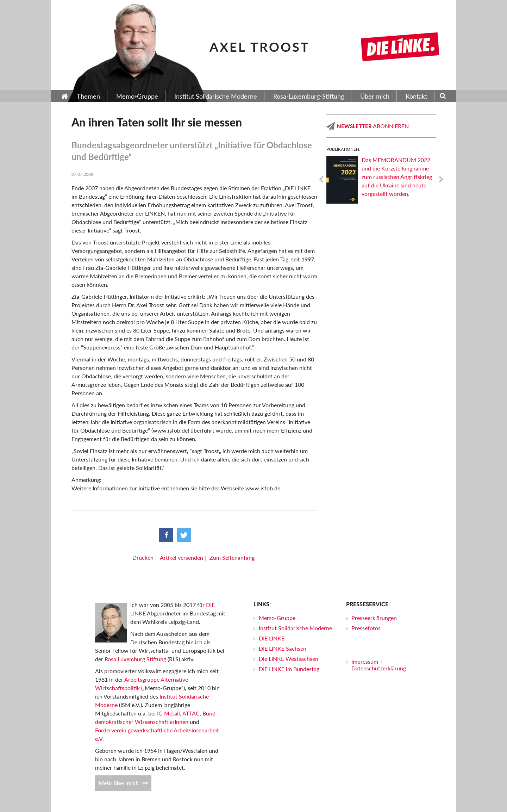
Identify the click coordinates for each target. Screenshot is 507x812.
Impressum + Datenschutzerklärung (379, 665)
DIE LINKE (272, 638)
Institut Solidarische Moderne (295, 628)
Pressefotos (366, 628)
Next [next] (441, 180)
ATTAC (191, 713)
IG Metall (168, 713)
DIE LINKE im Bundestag (289, 669)
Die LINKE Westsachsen (289, 659)
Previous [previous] (321, 180)
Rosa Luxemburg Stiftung (135, 659)
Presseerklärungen (374, 618)
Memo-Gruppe (277, 618)
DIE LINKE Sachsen (283, 648)
